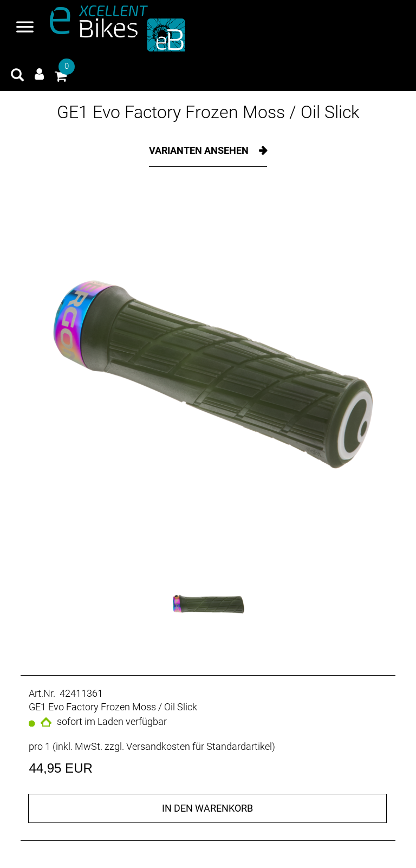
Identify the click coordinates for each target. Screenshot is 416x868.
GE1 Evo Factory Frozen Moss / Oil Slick (208, 112)
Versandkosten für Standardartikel (199, 746)
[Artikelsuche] (17, 76)
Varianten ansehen (200, 150)
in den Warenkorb (207, 808)
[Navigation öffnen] (25, 28)
